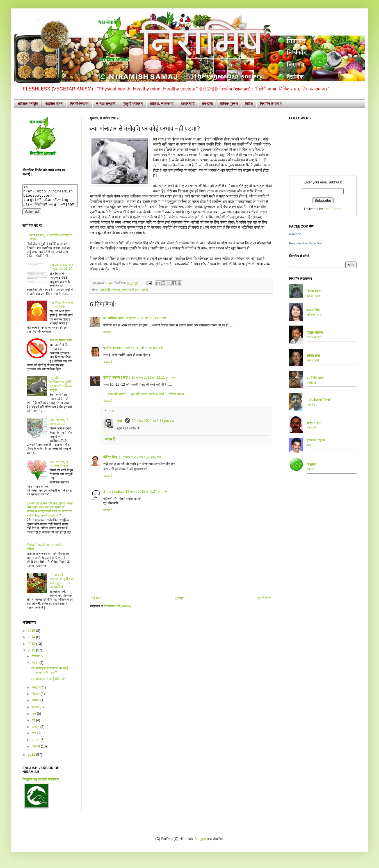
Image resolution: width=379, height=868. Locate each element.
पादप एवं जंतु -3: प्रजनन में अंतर (60, 468)
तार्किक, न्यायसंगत (162, 104)
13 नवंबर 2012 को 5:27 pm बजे (147, 492)
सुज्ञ (110, 283)
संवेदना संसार (315, 315)
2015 (32, 635)
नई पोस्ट (96, 598)
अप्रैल (36, 731)
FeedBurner (333, 209)
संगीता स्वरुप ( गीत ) (117, 378)
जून (34, 718)
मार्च (35, 737)
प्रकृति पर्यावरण (133, 104)
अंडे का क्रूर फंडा (61, 344)
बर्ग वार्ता (311, 428)
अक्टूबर (37, 692)
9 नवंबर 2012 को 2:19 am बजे (146, 318)
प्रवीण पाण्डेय (112, 348)
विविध (249, 104)
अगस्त (36, 705)
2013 (32, 648)
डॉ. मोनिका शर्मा (114, 318)
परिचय (310, 469)
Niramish (295, 234)
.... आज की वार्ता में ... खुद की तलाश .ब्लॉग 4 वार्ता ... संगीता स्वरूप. (144, 394)
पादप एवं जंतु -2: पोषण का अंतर (60, 426)
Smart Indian (114, 492)
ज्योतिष (311, 405)
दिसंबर (36, 660)
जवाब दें (108, 332)
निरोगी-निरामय (79, 104)
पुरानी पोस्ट (264, 598)
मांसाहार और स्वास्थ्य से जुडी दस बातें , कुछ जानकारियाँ (61, 585)
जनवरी (36, 751)
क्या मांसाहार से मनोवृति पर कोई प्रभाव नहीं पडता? (50, 674)
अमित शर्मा (313, 360)
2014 (32, 641)
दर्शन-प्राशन (314, 337)
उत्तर (111, 411)
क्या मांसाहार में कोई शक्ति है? (48, 683)
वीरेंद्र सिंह (110, 457)
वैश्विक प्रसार (229, 104)
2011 (32, 759)
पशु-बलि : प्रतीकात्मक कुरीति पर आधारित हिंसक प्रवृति (61, 388)
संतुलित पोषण (54, 104)
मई (34, 724)
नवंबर (36, 667)
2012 (32, 655)
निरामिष (312, 465)
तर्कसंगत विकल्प (131, 290)
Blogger (200, 843)
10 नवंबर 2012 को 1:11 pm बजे (153, 421)
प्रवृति (145, 290)
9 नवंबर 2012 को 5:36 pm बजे (142, 348)
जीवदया (116, 290)
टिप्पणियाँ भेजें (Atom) (118, 606)
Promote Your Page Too (305, 243)
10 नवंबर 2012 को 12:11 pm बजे (153, 378)
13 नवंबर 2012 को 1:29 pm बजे (140, 457)
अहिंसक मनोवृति (28, 104)
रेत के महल (313, 296)
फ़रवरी (36, 744)
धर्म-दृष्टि (207, 104)
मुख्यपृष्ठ (179, 598)
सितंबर (36, 698)
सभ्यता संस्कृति (106, 104)
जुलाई (36, 711)
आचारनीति (188, 104)
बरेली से (311, 383)
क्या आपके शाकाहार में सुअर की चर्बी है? (61, 271)
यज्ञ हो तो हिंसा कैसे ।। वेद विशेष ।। (61, 309)
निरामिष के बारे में (271, 104)
